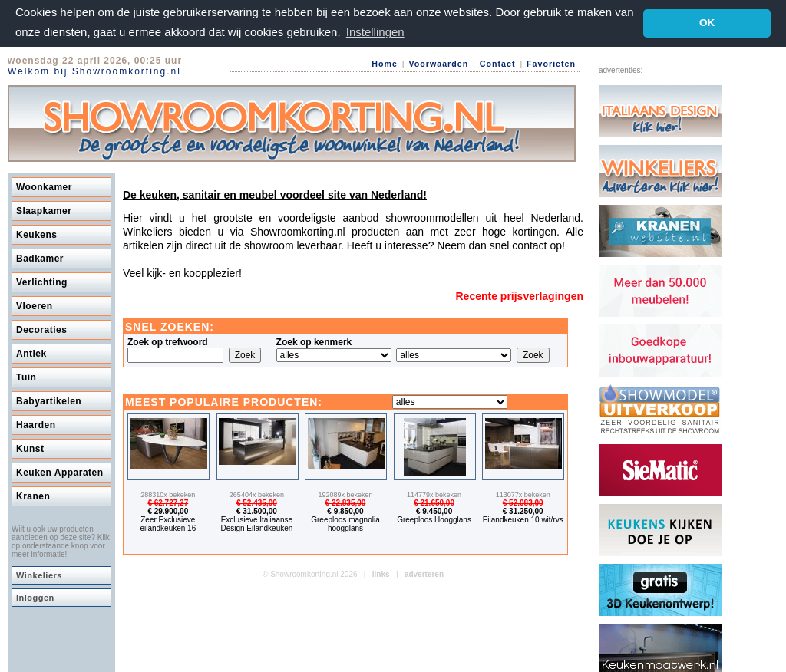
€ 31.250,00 (523, 511)
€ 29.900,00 (168, 511)
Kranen (33, 496)
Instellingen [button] (375, 32)
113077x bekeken (523, 494)
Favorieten (551, 64)
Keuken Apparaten (60, 472)
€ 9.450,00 (434, 511)
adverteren (424, 573)
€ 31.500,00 (257, 511)
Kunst (30, 448)
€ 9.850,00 (345, 511)
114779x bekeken (434, 494)
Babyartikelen (49, 400)
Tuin (26, 377)
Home (385, 64)
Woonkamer (44, 186)
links (381, 573)
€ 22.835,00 (346, 502)
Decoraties (41, 329)
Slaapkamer (44, 210)
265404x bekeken (257, 494)
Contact (498, 64)
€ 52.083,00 (523, 502)
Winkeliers (39, 575)
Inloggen (35, 597)
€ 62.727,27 (168, 502)
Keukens (37, 234)
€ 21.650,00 (434, 502)
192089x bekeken (345, 494)
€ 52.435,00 (257, 502)
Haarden (36, 424)
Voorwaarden (438, 64)
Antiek (31, 353)
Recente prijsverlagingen (519, 295)
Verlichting (42, 282)
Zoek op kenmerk (314, 341)
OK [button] (707, 23)
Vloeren (35, 305)
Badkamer (40, 258)
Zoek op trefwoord (168, 341)
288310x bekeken (168, 494)
